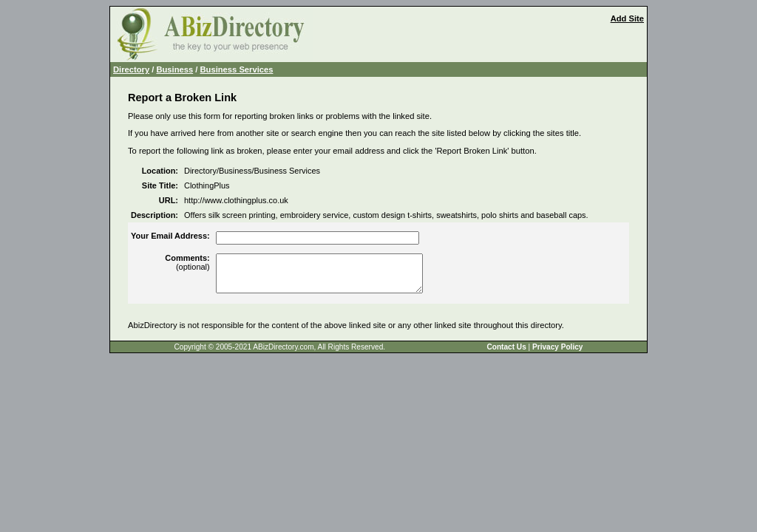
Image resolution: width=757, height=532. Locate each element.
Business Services (237, 69)
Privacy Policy (557, 347)
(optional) (187, 262)
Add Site (627, 18)
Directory (131, 69)
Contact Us (506, 347)
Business (174, 69)
